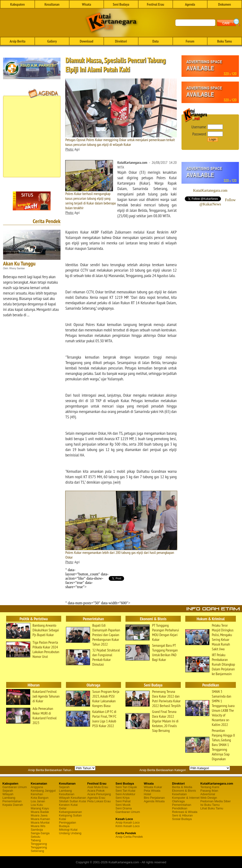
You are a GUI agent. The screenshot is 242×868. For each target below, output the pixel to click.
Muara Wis (38, 826)
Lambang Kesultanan (67, 792)
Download (86, 41)
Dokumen (225, 4)
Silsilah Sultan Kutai (73, 801)
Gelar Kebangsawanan (71, 810)
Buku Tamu (225, 41)
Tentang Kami (210, 787)
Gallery (52, 41)
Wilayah (8, 794)
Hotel (147, 794)
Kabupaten (17, 4)
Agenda (190, 4)
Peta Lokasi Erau (99, 801)
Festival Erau (156, 4)
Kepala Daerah (13, 805)
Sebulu (35, 837)
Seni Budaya (121, 4)
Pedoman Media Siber (216, 801)
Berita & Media (182, 787)
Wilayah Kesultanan (73, 798)
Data (156, 41)
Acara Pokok (96, 791)
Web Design (209, 798)
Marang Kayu (40, 808)
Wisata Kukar (153, 787)
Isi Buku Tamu (210, 805)
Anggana (37, 787)
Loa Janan (38, 801)
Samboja (37, 830)
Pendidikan (180, 808)
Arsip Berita (18, 41)
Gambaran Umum (15, 787)
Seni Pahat (123, 801)
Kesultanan (52, 4)
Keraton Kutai (68, 805)
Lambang (9, 798)
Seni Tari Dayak (126, 787)
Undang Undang (70, 833)
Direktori (121, 41)
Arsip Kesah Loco (128, 822)
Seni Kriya (123, 798)
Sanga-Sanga (40, 833)
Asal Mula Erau (98, 787)
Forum (190, 41)
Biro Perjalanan (154, 798)
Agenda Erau (96, 798)
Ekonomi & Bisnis (184, 791)
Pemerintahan (12, 801)
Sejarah (8, 791)
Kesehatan (179, 794)
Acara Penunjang (99, 794)
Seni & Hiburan (182, 815)
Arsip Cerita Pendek (129, 837)
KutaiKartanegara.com (210, 190)
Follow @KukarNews (218, 202)
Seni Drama (124, 808)
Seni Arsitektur (125, 794)
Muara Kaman (40, 819)
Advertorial (208, 794)
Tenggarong (39, 844)
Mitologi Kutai (68, 830)
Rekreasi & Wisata (185, 812)
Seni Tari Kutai (125, 791)
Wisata (87, 4)
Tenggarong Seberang (39, 849)
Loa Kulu (37, 805)
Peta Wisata (152, 791)
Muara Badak (40, 812)
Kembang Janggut (43, 791)
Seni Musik (123, 805)
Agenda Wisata (154, 801)
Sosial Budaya (182, 819)
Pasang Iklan (209, 791)
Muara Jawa (39, 815)
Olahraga (178, 801)
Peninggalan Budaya (68, 824)
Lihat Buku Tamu (212, 808)
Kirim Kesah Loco (128, 826)
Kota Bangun (40, 798)
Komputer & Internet (186, 798)
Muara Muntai (40, 822)
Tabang (36, 840)
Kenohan (37, 794)
